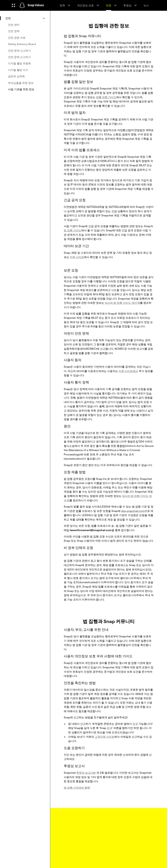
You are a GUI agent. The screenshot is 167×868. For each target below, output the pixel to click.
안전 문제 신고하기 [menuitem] (19, 51)
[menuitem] (25, 18)
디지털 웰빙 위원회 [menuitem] (19, 63)
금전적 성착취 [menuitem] (16, 76)
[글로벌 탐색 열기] (13, 5)
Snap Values (36, 5)
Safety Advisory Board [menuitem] (22, 44)
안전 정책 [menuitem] (14, 31)
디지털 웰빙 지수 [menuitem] (18, 70)
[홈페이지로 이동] (22, 5)
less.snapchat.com (133, 511)
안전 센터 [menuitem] (14, 25)
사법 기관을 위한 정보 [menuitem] (21, 89)
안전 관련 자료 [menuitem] (17, 38)
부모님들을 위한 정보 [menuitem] (21, 83)
